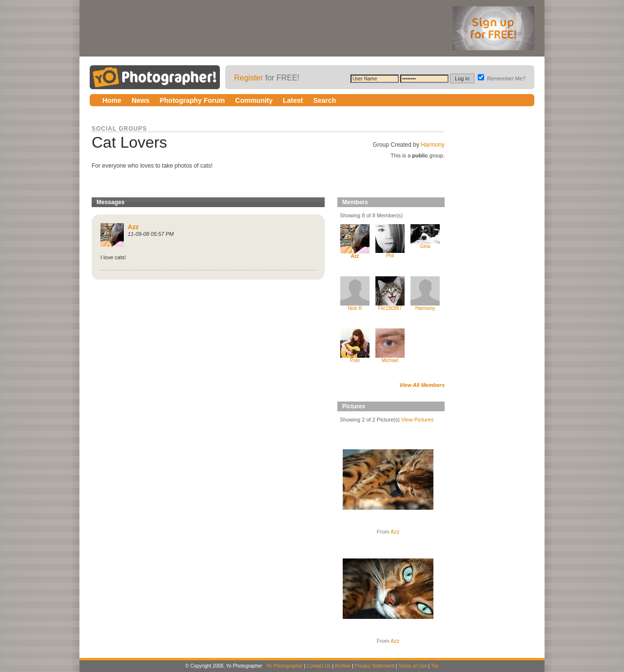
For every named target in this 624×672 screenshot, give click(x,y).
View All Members (422, 385)
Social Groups (119, 129)
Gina (425, 246)
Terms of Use (413, 666)
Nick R (355, 308)
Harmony (433, 145)
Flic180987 (390, 308)
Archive (342, 666)
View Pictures (417, 420)
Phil (390, 256)
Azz (395, 532)
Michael (390, 360)
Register (249, 78)
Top (435, 666)
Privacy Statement (375, 666)
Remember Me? (502, 78)
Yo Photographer (284, 666)
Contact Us (319, 666)
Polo (355, 360)
